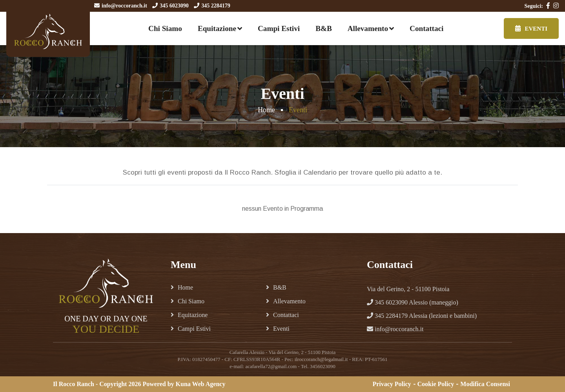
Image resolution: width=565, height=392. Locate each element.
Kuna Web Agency (201, 384)
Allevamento (368, 28)
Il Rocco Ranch (74, 384)
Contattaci (426, 28)
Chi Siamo (165, 28)
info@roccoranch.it (124, 6)
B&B (324, 28)
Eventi (531, 28)
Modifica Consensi (485, 384)
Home (266, 110)
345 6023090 (174, 6)
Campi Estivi (279, 28)
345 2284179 (216, 6)
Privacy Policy (392, 384)
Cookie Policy (436, 384)
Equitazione (217, 28)
